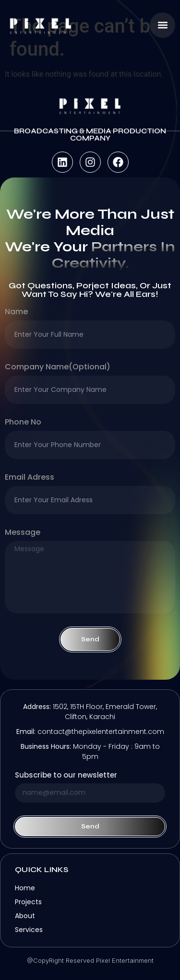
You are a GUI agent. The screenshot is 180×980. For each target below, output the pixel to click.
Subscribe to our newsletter (66, 776)
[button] (162, 25)
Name (16, 313)
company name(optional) (58, 368)
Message (23, 533)
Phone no (23, 423)
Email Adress (30, 478)
